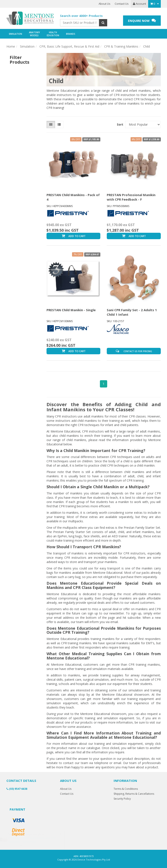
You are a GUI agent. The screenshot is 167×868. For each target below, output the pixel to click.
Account (139, 4)
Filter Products (20, 60)
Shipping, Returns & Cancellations (134, 794)
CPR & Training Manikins (121, 46)
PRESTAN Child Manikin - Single (71, 310)
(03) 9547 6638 (17, 789)
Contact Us (122, 4)
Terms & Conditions (126, 789)
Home (11, 46)
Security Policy (122, 799)
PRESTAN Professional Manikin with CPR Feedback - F (131, 197)
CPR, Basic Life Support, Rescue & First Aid (69, 46)
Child (147, 46)
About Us (105, 4)
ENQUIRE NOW (142, 20)
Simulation (27, 46)
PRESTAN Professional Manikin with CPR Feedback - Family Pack (36, 840)
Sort (119, 124)
